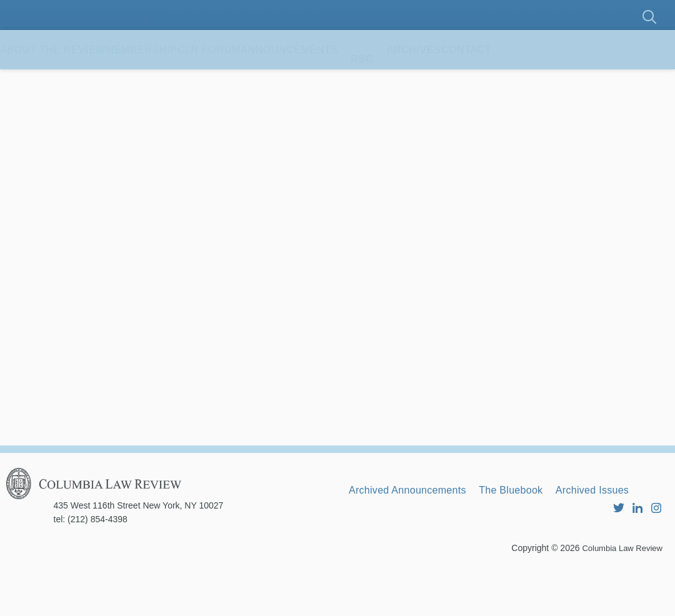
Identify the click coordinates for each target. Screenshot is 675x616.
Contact (604, 81)
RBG (462, 81)
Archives (526, 81)
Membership (179, 81)
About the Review (65, 81)
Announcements (377, 81)
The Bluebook (541, 522)
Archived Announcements (418, 522)
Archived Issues (394, 539)
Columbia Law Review (619, 594)
